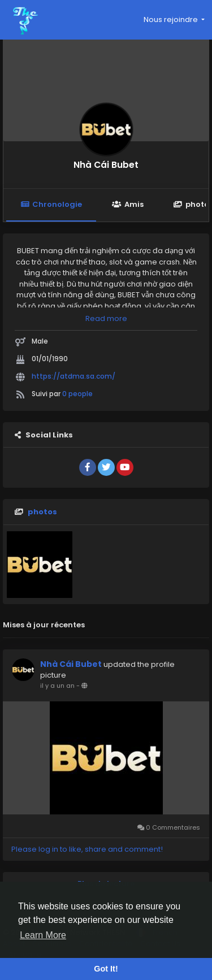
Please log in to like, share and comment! (87, 849)
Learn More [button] (43, 935)
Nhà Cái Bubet (106, 165)
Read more (106, 318)
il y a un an (57, 686)
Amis (127, 204)
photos (42, 512)
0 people (77, 394)
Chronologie (51, 204)
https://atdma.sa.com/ (73, 376)
